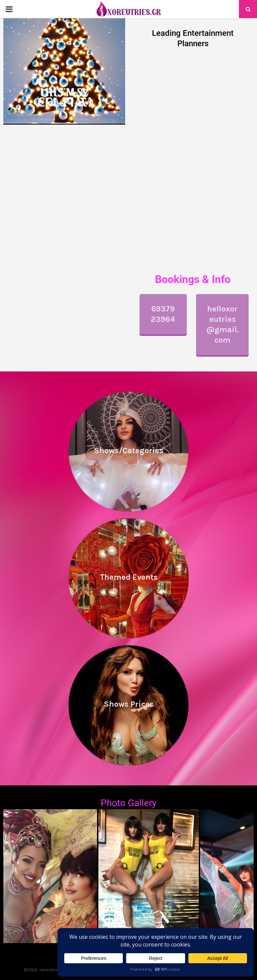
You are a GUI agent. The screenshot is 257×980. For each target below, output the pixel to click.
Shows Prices (129, 704)
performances (151, 155)
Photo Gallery (128, 803)
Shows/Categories (129, 450)
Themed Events (129, 577)
